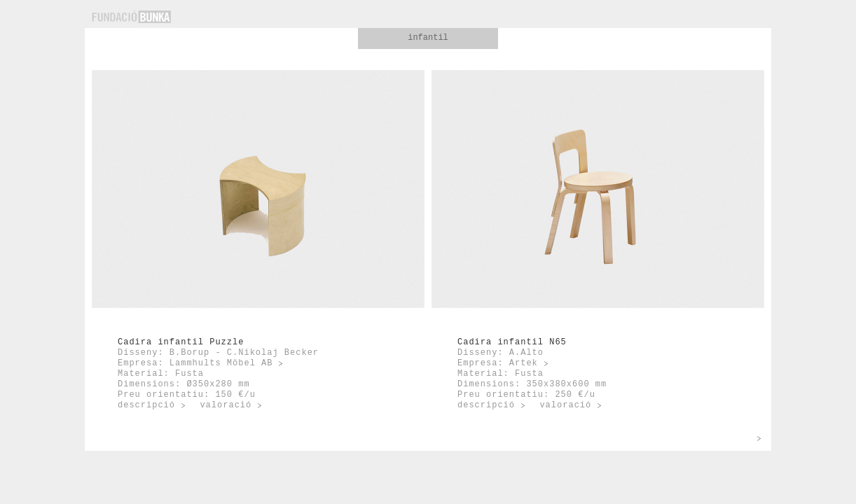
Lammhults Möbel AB (221, 363)
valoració (226, 405)
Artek (524, 363)
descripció (146, 405)
